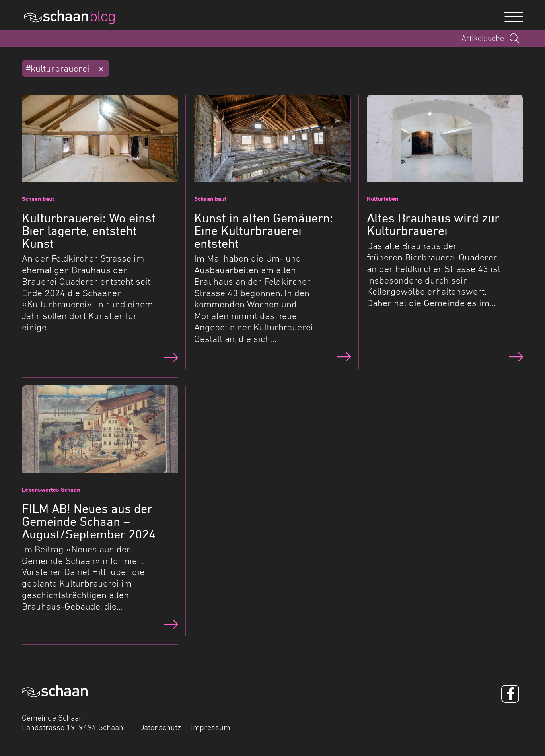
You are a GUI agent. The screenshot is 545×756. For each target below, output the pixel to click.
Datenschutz (160, 727)
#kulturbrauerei (58, 68)
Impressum (211, 727)
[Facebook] (510, 694)
